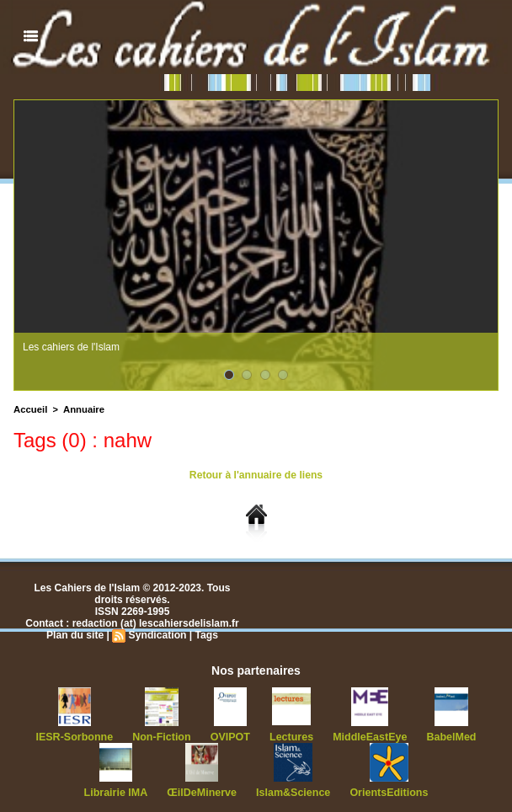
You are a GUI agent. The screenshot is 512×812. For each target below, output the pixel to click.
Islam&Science (293, 793)
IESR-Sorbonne (80, 737)
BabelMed (446, 737)
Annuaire (82, 409)
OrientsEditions (384, 793)
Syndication (157, 635)
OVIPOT (230, 737)
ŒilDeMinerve (203, 793)
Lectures (291, 737)
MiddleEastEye (367, 737)
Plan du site (75, 635)
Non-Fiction (165, 737)
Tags (206, 635)
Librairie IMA (120, 793)
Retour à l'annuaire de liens (256, 475)
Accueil (30, 409)
